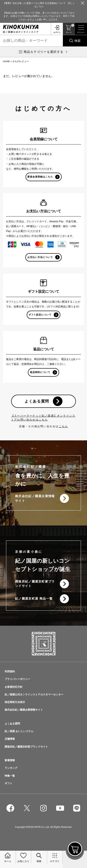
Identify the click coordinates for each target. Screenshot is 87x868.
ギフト (8, 783)
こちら (64, 426)
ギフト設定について (40, 315)
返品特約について (40, 372)
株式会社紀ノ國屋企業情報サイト (35, 498)
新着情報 (10, 760)
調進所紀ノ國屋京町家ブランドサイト (35, 584)
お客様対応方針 (14, 687)
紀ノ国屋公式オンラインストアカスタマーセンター (34, 694)
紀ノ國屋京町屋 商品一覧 (34, 599)
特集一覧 (10, 776)
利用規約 (10, 671)
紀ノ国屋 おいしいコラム (19, 731)
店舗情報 (10, 739)
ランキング (11, 768)
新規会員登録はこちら (40, 177)
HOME (6, 61)
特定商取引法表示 (15, 702)
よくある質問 (37, 401)
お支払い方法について (40, 257)
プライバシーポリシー (17, 679)
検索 (77, 41)
